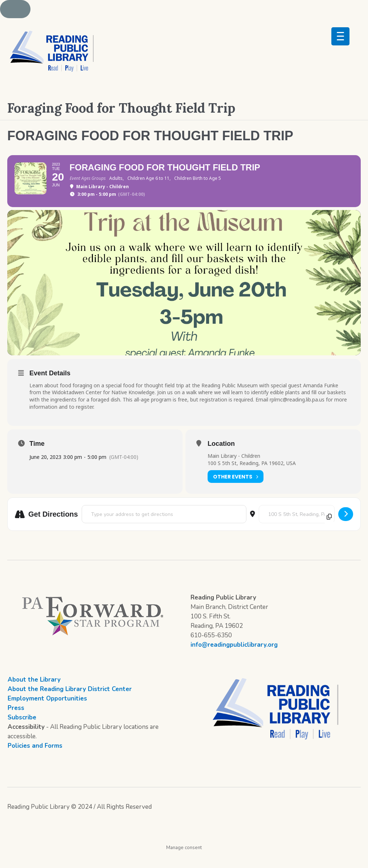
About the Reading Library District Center (70, 703)
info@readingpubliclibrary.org (234, 659)
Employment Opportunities (47, 712)
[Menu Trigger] (340, 36)
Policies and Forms (35, 760)
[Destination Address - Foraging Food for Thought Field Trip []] (297, 528)
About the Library (34, 693)
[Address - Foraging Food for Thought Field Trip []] (164, 528)
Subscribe (22, 731)
